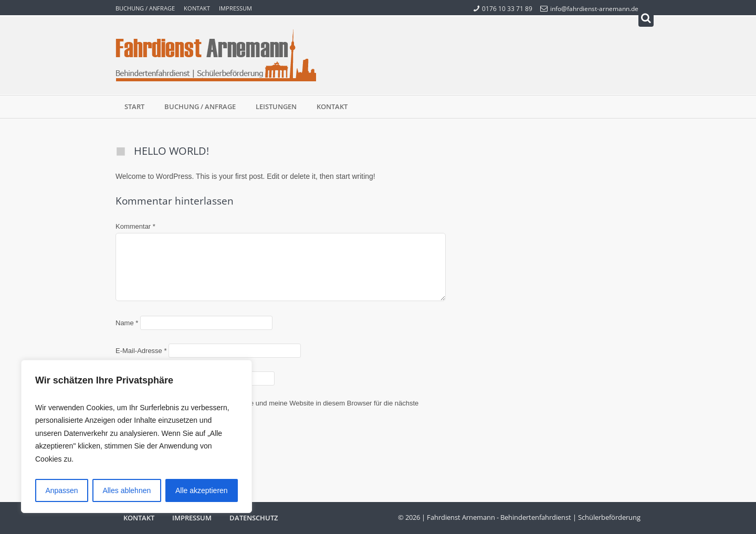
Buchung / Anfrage (145, 8)
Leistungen (276, 106)
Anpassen (61, 490)
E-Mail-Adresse (141, 351)
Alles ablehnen (127, 490)
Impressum (235, 8)
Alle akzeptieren (202, 490)
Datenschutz (254, 518)
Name (127, 323)
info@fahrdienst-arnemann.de (589, 8)
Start (134, 106)
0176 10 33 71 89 (503, 8)
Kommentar (135, 226)
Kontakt (197, 8)
